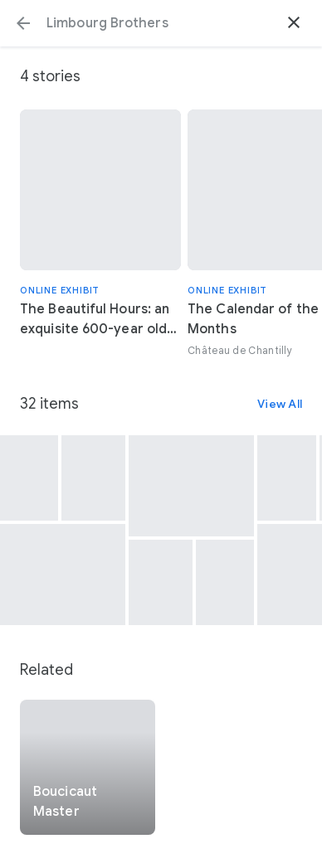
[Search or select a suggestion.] (161, 23)
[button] (23, 23)
